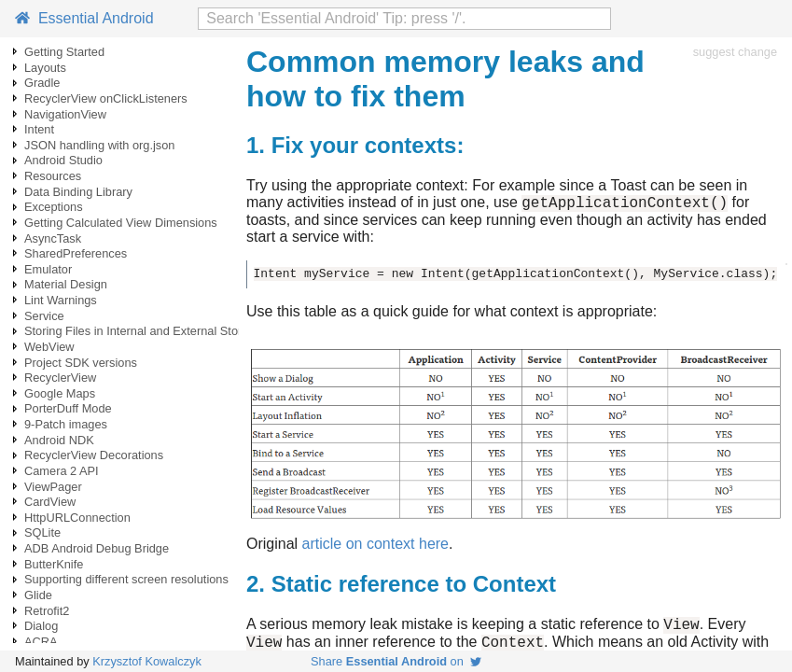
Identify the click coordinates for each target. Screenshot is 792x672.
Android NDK (59, 440)
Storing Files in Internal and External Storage (143, 331)
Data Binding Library (78, 192)
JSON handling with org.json (99, 145)
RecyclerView (60, 378)
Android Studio (63, 160)
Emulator (48, 269)
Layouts (45, 68)
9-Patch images (66, 424)
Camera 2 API (62, 471)
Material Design (66, 284)
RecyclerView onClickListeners (106, 98)
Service (44, 316)
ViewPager (53, 487)
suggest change (735, 52)
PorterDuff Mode (68, 408)
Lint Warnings (61, 300)
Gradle (42, 83)
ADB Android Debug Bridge (97, 548)
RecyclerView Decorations (94, 455)
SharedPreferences (76, 253)
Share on (396, 661)
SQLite (42, 532)
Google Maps (60, 393)
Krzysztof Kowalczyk (147, 661)
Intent (39, 129)
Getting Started (64, 52)
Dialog (41, 626)
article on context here (375, 546)
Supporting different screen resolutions (126, 579)
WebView (49, 347)
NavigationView (65, 114)
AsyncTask (53, 238)
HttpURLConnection (77, 518)
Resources (53, 176)
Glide (38, 595)
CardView (50, 502)
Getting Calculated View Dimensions (121, 223)
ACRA (41, 642)
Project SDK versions (81, 363)
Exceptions (54, 207)
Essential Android (84, 18)
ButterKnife (54, 564)
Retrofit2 (47, 611)
